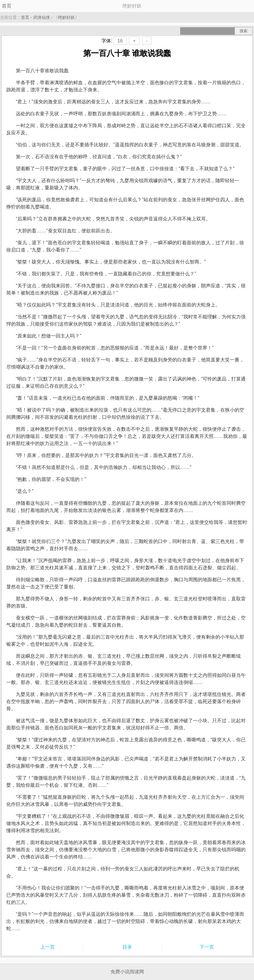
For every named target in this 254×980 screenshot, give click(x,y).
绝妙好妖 (66, 17)
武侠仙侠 (42, 17)
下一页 (207, 947)
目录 (127, 947)
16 (120, 41)
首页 (7, 6)
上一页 (48, 947)
